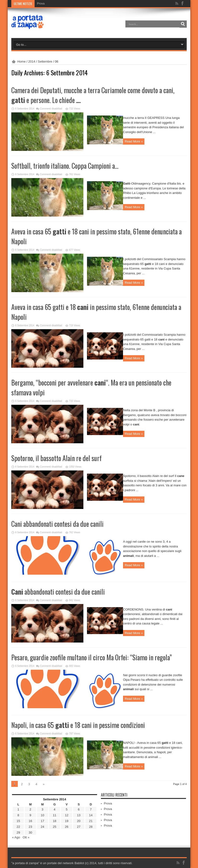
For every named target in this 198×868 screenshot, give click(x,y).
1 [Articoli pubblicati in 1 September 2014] (18, 809)
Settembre (45, 61)
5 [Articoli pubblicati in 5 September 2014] (67, 809)
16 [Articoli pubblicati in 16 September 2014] (30, 821)
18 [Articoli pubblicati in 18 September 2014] (55, 821)
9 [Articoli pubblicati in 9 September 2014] (30, 815)
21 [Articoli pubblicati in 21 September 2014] (91, 821)
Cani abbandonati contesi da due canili (57, 524)
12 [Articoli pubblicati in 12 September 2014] (67, 815)
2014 (32, 61)
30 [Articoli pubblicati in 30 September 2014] (30, 833)
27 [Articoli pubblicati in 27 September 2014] (79, 827)
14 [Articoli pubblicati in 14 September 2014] (91, 815)
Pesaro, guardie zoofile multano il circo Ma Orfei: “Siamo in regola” (92, 657)
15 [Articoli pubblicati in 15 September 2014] (18, 821)
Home (22, 61)
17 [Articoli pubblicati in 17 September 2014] (42, 821)
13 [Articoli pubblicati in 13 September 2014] (79, 815)
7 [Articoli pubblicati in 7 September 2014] (91, 809)
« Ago (16, 837)
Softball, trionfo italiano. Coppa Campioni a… (65, 166)
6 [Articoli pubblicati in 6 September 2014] (79, 809)
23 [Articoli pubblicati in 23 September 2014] (30, 827)
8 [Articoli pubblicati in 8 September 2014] (18, 815)
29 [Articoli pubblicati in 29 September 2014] (18, 833)
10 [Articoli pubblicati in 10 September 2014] (42, 815)
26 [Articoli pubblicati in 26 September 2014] (67, 827)
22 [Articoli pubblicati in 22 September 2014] (18, 827)
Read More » (134, 141)
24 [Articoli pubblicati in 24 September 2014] (42, 827)
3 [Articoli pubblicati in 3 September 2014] (42, 809)
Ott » (26, 837)
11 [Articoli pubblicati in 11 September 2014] (55, 815)
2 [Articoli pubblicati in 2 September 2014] (30, 809)
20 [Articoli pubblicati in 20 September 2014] (79, 821)
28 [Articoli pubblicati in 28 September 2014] (91, 827)
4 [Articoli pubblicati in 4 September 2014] (54, 809)
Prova (41, 4)
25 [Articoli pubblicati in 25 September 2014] (55, 827)
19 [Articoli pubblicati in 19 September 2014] (67, 821)
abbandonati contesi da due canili (58, 592)
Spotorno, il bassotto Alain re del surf (56, 458)
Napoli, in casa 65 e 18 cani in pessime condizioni (78, 725)
